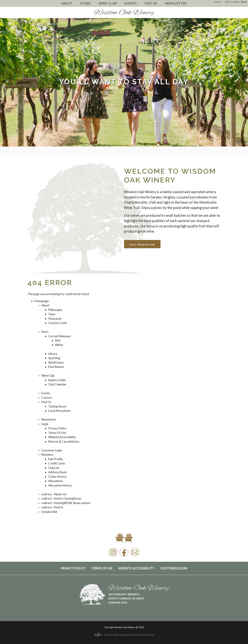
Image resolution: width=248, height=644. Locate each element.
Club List (54, 468)
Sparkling (54, 358)
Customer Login (52, 450)
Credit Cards (57, 463)
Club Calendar (57, 384)
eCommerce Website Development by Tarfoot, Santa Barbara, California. (124, 635)
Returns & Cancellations (64, 441)
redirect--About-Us (54, 494)
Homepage (42, 301)
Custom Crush (58, 323)
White (59, 345)
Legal (45, 424)
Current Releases (59, 336)
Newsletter (176, 3)
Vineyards (55, 319)
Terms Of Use (57, 433)
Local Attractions (59, 411)
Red (58, 340)
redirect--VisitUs (52, 507)
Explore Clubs (57, 380)
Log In (217, 2)
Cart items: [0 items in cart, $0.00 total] (236, 2)
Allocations (56, 481)
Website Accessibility (62, 437)
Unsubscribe (49, 512)
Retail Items (56, 362)
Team (52, 314)
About (67, 3)
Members (47, 455)
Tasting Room (57, 406)
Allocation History (60, 485)
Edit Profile (55, 459)
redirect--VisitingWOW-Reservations (66, 503)
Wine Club (107, 3)
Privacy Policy (57, 428)
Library (53, 354)
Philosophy (55, 310)
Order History (58, 477)
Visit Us (151, 3)
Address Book (57, 472)
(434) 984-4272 (118, 602)
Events (130, 3)
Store (85, 3)
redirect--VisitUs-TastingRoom (61, 498)
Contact (47, 398)
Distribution (56, 367)
